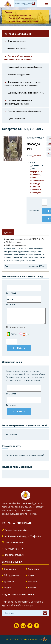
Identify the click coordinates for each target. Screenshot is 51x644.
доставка (37, 156)
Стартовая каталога (15, 41)
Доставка (9, 582)
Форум (8, 588)
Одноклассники (37, 626)
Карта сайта (33, 569)
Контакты (33, 582)
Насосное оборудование (17, 75)
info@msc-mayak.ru (14, 555)
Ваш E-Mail (23, 290)
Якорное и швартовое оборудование (22, 111)
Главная (8, 12)
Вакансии (32, 588)
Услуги (31, 575)
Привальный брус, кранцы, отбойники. (23, 67)
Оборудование (12, 575)
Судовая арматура (14, 119)
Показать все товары (15, 49)
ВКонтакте (23, 626)
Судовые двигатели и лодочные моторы (24, 93)
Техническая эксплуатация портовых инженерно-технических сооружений (23, 84)
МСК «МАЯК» (18, 639)
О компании (10, 569)
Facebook (30, 626)
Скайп (16, 626)
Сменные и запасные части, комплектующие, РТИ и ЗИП (18, 102)
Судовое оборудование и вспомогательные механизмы (19, 58)
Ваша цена (23, 401)
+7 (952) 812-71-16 (14, 549)
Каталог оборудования (20, 15)
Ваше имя (23, 301)
